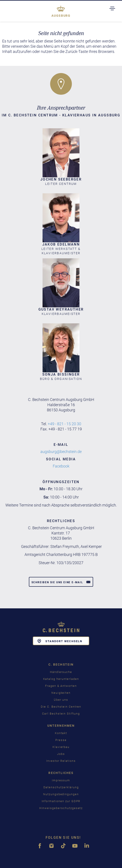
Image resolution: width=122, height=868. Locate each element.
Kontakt (61, 733)
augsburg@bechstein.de (61, 452)
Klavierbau (61, 747)
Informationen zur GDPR (61, 801)
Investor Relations (61, 761)
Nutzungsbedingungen (61, 794)
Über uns (61, 700)
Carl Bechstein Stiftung (61, 714)
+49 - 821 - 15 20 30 (64, 424)
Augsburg (61, 16)
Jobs (61, 754)
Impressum (61, 780)
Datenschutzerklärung (61, 787)
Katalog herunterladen (61, 679)
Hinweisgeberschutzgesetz (61, 808)
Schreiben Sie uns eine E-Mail (61, 582)
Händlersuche (61, 672)
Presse (61, 740)
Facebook (61, 466)
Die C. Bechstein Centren (61, 707)
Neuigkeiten (61, 693)
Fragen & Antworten (61, 686)
